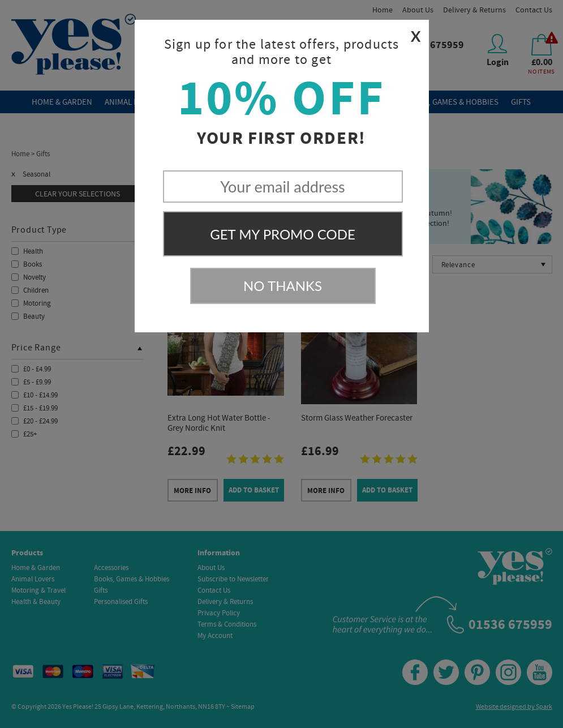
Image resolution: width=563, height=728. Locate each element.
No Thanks (283, 286)
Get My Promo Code (283, 234)
